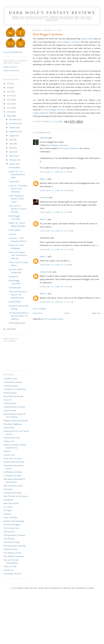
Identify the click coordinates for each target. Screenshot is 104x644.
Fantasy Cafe (9, 441)
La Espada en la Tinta (12, 476)
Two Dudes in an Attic (13, 553)
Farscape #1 (13, 276)
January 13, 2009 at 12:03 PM (57, 190)
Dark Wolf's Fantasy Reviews (52, 13)
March (12, 156)
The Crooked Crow (11, 528)
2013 (9, 100)
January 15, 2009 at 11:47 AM (57, 302)
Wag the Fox (9, 570)
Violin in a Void (10, 566)
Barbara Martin (46, 272)
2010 (9, 112)
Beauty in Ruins (10, 393)
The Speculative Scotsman (14, 535)
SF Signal (8, 510)
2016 (9, 88)
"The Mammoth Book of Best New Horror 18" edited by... (18, 316)
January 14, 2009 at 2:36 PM (56, 265)
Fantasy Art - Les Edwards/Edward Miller (17, 174)
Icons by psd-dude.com (13, 52)
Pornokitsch (8, 500)
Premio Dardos (15, 302)
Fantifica (7, 451)
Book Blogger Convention (69, 42)
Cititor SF (8, 400)
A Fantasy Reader (11, 386)
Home (67, 313)
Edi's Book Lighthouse (13, 424)
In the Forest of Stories (13, 458)
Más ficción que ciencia (13, 486)
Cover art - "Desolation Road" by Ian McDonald (18, 189)
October (13, 127)
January (13, 164)
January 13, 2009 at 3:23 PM (56, 212)
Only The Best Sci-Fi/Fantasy (16, 496)
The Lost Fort (9, 532)
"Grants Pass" (14, 182)
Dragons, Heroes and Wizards (16, 421)
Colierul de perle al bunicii (14, 407)
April (12, 152)
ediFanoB (44, 138)
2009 (9, 116)
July (11, 140)
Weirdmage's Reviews (12, 574)
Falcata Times (9, 427)
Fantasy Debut (87, 39)
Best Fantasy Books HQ (13, 396)
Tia (43, 110)
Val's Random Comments (14, 556)
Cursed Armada (10, 410)
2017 (9, 84)
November (14, 123)
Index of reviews (10, 67)
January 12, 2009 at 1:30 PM (56, 172)
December (14, 119)
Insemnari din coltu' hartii (14, 462)
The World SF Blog (11, 542)
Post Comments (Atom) (54, 319)
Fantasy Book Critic (12, 438)
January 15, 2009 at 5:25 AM (56, 287)
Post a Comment (40, 309)
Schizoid (7, 514)
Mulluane (93, 110)
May (11, 148)
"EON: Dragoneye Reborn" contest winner (16, 199)
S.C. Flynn (8, 507)
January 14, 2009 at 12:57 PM (57, 249)
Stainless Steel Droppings (14, 521)
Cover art (12, 234)
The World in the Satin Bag (15, 546)
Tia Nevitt (44, 197)
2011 (9, 108)
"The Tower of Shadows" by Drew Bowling (18, 209)
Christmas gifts (15, 288)
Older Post (96, 313)
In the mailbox (14, 167)
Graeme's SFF (9, 455)
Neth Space (8, 489)
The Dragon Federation (69, 148)
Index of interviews (11, 70)
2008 (9, 329)
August (12, 136)
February (13, 160)
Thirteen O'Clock (11, 549)
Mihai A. (43, 179)
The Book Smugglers (12, 524)
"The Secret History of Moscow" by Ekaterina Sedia (18, 295)
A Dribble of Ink (10, 379)
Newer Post (38, 313)
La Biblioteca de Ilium (13, 472)
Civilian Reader (10, 403)
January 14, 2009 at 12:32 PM (57, 231)
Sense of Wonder (10, 517)
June (11, 144)
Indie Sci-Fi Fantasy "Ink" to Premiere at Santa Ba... (18, 255)
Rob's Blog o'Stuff (11, 503)
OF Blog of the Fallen (12, 493)
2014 (9, 96)
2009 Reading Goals (17, 323)
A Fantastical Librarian (13, 382)
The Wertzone (9, 539)
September (14, 132)
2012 (9, 104)
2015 (9, 92)
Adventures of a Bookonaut (15, 389)
